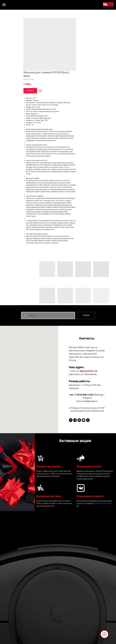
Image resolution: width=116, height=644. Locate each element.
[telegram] (75, 420)
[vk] (88, 420)
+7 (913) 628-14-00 (83, 395)
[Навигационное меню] (4, 5)
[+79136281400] (71, 420)
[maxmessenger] (79, 420)
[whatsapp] (84, 420)
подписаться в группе (103, 503)
